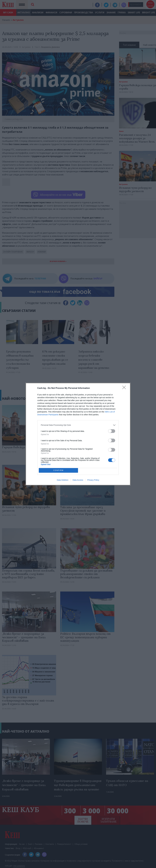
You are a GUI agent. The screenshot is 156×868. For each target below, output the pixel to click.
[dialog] (78, 434)
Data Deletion (63, 480)
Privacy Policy (93, 480)
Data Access (78, 480)
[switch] (112, 431)
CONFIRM (58, 470)
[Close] (125, 388)
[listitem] (78, 425)
